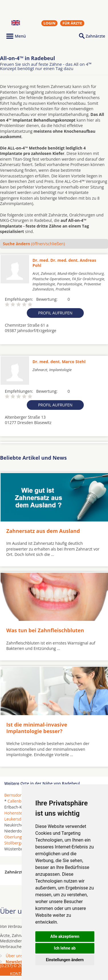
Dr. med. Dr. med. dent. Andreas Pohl (64, 263)
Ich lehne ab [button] (65, 948)
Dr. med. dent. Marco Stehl (59, 362)
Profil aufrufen (55, 313)
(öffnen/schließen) (34, 244)
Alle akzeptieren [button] (65, 936)
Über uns (14, 956)
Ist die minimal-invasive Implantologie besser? (37, 728)
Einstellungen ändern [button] (65, 960)
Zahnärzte (95, 36)
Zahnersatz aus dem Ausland (43, 531)
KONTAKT (19, 974)
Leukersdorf (16, 819)
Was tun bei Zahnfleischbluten (45, 630)
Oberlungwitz (17, 837)
